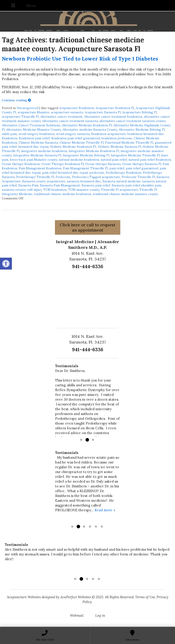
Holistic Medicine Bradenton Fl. (73, 147)
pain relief (117, 168)
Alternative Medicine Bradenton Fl (87, 125)
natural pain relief (114, 160)
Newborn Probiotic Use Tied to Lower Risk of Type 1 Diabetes (80, 59)
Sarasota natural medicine (122, 181)
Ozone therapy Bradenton (21, 164)
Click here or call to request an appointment (87, 227)
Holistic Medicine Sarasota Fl (120, 147)
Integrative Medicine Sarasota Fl (37, 155)
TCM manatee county (84, 190)
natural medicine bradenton (79, 160)
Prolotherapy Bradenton (124, 173)
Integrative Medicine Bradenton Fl (94, 151)
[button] (6, 264)
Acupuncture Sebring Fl (139, 112)
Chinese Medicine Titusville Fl (81, 143)
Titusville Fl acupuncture (119, 190)
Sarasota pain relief (96, 185)
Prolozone (63, 177)
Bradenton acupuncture (108, 134)
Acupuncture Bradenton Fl (115, 108)
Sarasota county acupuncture (44, 181)
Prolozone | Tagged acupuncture (96, 177)
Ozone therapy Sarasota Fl (142, 164)
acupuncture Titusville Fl (20, 117)
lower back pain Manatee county (33, 160)
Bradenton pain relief (34, 138)
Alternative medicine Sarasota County (90, 130)
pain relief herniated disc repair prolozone (73, 173)
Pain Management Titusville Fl (85, 168)
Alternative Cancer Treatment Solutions (31, 125)
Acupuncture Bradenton (76, 108)
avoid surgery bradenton (36, 134)
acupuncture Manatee (33, 112)
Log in (100, 615)
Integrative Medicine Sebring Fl (86, 155)
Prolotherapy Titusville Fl (35, 177)
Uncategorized (27, 108)
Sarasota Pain (28, 185)
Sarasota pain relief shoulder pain (136, 185)
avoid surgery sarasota (73, 134)
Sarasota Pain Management (60, 185)
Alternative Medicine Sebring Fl (142, 130)
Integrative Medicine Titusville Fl (135, 155)
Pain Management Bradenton (40, 168)
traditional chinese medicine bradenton (63, 194)
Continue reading (17, 100)
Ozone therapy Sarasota (103, 164)
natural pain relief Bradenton (150, 160)
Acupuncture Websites (24, 597)
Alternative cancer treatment (61, 117)
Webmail (77, 615)
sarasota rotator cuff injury (22, 190)
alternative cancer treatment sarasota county (132, 121)
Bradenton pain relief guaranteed (76, 138)
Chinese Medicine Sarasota (38, 143)
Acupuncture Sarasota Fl (103, 112)
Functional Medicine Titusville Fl (129, 143)
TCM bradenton (55, 190)
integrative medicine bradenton (44, 151)
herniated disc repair (33, 147)
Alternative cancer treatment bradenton (113, 117)
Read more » (105, 510)
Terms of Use (145, 597)
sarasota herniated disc (84, 181)
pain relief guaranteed (142, 168)
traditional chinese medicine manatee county (125, 194)
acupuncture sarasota (67, 112)
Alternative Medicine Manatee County (33, 130)
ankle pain (9, 134)
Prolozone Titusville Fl (138, 177)
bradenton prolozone (117, 138)
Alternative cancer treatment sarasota (70, 121)
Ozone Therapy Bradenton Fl (62, 164)
